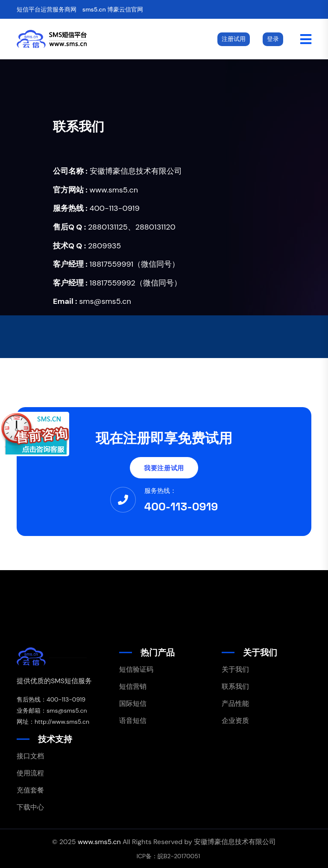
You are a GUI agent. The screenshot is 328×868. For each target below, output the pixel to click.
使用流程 (30, 773)
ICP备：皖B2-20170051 (168, 856)
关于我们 (235, 669)
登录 (273, 39)
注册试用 (234, 39)
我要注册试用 (164, 468)
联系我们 (235, 686)
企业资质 (235, 721)
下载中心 (30, 807)
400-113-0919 (181, 507)
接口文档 (30, 756)
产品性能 (235, 703)
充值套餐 (30, 790)
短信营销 (133, 686)
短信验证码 (136, 669)
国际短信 (133, 703)
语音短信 (133, 721)
